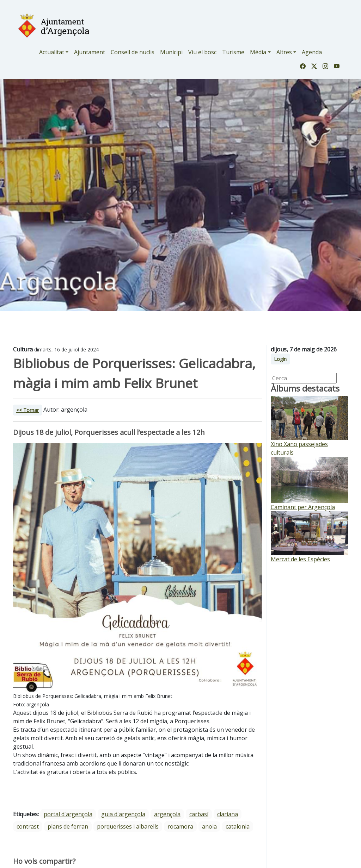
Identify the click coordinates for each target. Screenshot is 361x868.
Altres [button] (284, 52)
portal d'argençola (68, 814)
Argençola (167, 814)
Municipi (171, 52)
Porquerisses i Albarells (128, 826)
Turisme (233, 52)
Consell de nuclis (133, 52)
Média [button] (258, 52)
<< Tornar (27, 410)
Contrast (28, 826)
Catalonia (238, 826)
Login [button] (280, 359)
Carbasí (199, 814)
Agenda (312, 52)
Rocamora (180, 826)
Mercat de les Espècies (300, 559)
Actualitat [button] (52, 52)
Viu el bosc (202, 52)
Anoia (209, 826)
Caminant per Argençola (303, 507)
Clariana (228, 814)
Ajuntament (90, 52)
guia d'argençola (123, 814)
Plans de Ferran (68, 826)
